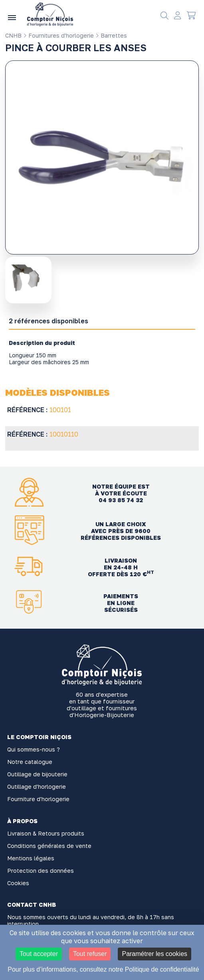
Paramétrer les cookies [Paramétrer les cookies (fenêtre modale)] (154, 954)
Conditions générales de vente (49, 846)
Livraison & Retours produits (46, 833)
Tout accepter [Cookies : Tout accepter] (39, 954)
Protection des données (41, 871)
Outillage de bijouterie (37, 774)
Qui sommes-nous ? (34, 749)
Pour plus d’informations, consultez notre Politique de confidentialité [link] (103, 969)
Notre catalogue (30, 762)
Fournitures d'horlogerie (58, 35)
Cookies (18, 883)
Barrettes (111, 35)
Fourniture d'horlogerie (38, 799)
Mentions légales (31, 858)
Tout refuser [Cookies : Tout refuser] (90, 954)
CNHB (13, 35)
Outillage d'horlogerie (37, 787)
